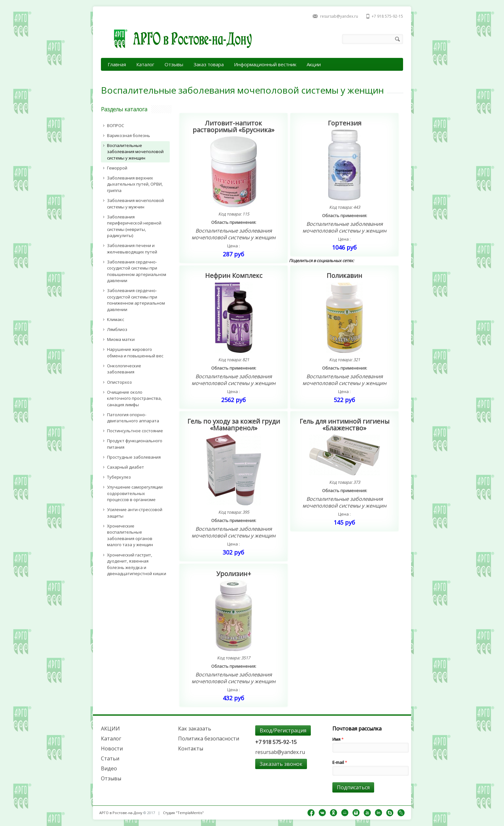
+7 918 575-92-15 (387, 16)
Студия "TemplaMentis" (183, 813)
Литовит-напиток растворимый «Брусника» (234, 126)
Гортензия (345, 123)
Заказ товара (209, 64)
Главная (117, 64)
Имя (338, 739)
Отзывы (174, 64)
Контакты (191, 748)
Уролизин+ (234, 574)
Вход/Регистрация (283, 730)
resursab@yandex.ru (339, 16)
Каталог (145, 64)
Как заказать (195, 729)
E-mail (340, 762)
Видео (109, 768)
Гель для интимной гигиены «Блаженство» (345, 425)
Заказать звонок (281, 764)
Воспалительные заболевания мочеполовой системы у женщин (234, 234)
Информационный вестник (265, 64)
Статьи (110, 758)
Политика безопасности (209, 739)
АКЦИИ (110, 729)
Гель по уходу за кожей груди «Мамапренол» (234, 425)
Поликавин (344, 275)
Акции (314, 64)
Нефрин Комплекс (234, 275)
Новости (112, 748)
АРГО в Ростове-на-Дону (121, 813)
